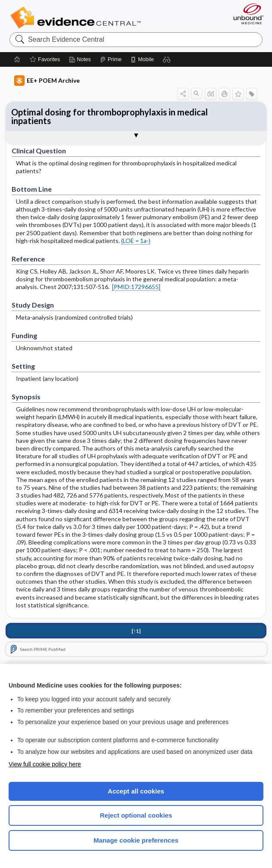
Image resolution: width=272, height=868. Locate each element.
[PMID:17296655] (136, 287)
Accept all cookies (136, 791)
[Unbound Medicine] (246, 14)
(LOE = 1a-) (136, 241)
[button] (167, 59)
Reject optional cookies (136, 815)
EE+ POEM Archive (47, 81)
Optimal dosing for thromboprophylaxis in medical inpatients (109, 116)
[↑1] (136, 631)
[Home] (17, 59)
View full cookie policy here (45, 764)
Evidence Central (77, 18)
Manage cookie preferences (136, 840)
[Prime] (111, 59)
